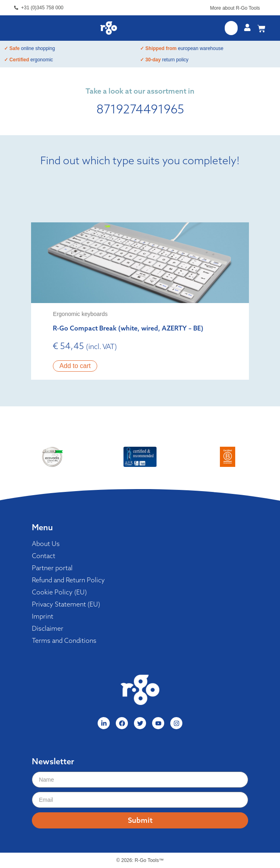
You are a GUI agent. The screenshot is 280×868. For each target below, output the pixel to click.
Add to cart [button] (75, 366)
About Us (46, 544)
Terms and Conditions (64, 640)
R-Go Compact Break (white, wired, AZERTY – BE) (128, 328)
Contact (44, 556)
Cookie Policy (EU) (59, 592)
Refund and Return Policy (68, 580)
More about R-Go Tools (235, 8)
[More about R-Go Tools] (264, 9)
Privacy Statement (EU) (66, 604)
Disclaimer (48, 628)
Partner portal (52, 568)
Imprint (43, 616)
